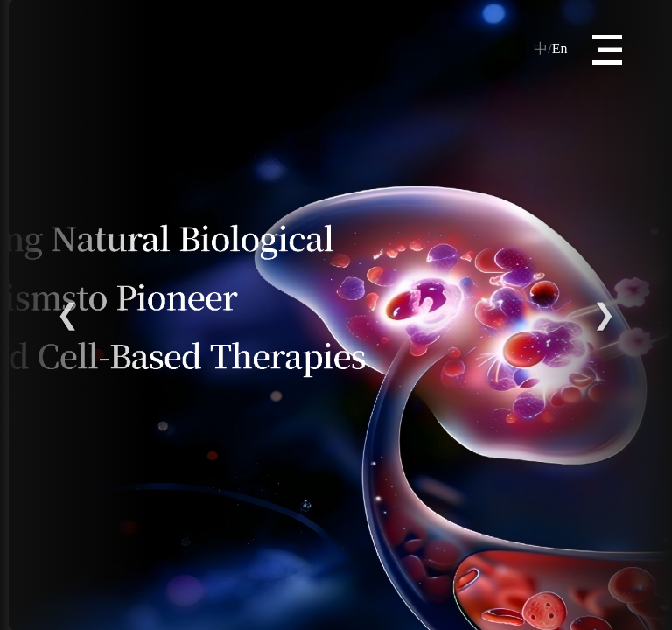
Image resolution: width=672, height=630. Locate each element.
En (550, 49)
